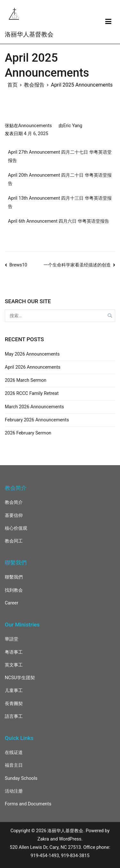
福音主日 (14, 765)
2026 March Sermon (26, 380)
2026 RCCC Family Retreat (32, 393)
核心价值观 (16, 528)
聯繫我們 (14, 577)
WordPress (70, 839)
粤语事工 (14, 652)
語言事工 (14, 716)
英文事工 (14, 665)
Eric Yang (73, 126)
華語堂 (12, 639)
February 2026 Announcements (37, 420)
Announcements (35, 126)
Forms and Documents (28, 804)
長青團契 (14, 704)
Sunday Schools (21, 778)
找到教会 (14, 590)
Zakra (43, 839)
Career (12, 603)
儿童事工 (14, 691)
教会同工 (14, 541)
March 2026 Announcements (34, 407)
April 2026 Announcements (33, 367)
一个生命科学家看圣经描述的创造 (77, 265)
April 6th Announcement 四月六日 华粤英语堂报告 (59, 221)
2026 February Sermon (28, 433)
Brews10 (18, 265)
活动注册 (14, 791)
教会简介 (14, 502)
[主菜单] (108, 22)
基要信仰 (14, 515)
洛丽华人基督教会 (29, 34)
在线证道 (14, 753)
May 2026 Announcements (32, 354)
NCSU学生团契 (20, 678)
